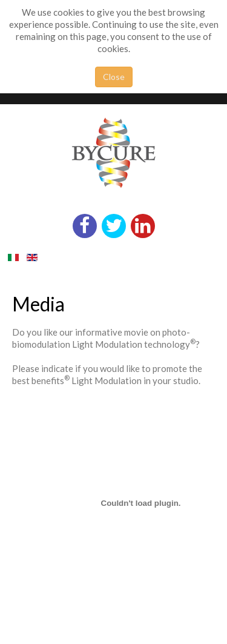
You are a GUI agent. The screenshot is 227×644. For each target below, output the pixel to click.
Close (114, 77)
